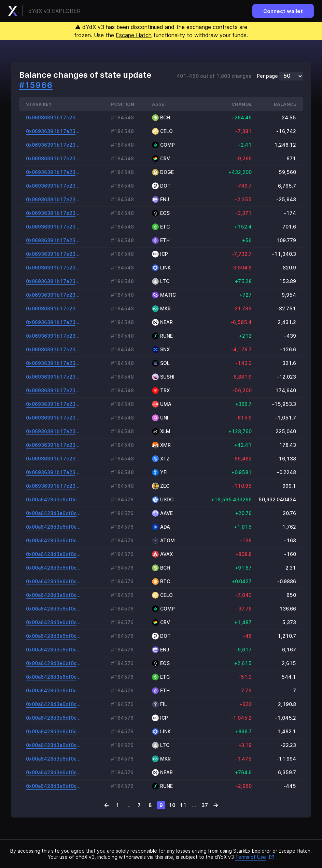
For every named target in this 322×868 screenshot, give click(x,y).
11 (183, 805)
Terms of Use (255, 857)
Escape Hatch (134, 35)
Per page (267, 76)
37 (205, 805)
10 (172, 805)
